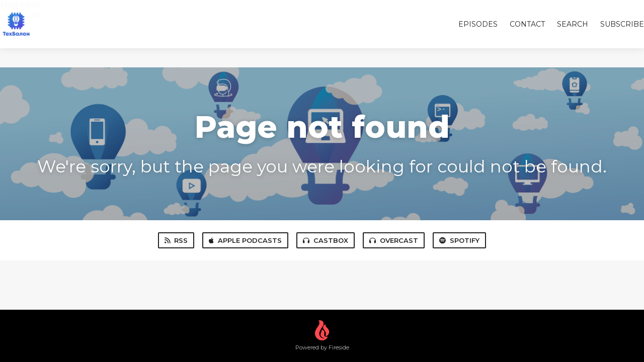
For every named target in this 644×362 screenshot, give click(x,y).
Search (573, 24)
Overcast (394, 240)
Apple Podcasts (245, 240)
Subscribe (622, 24)
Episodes (478, 24)
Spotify (459, 240)
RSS (176, 240)
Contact (527, 24)
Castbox (326, 240)
